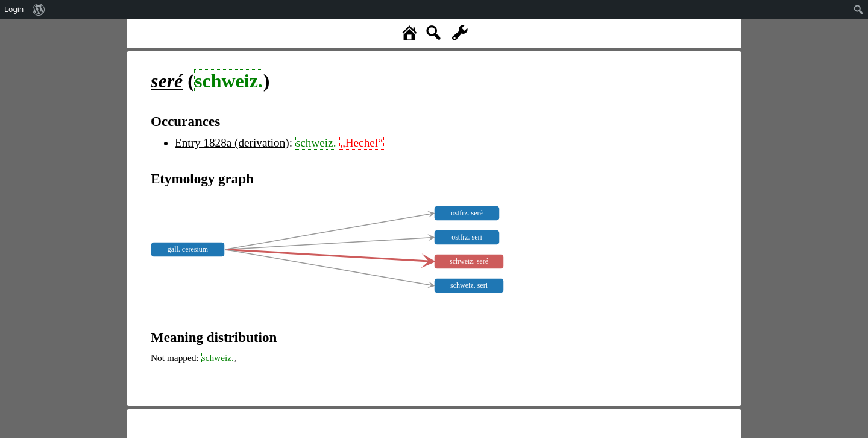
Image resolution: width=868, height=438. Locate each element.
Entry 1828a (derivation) (232, 143)
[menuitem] (39, 10)
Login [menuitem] (14, 9)
